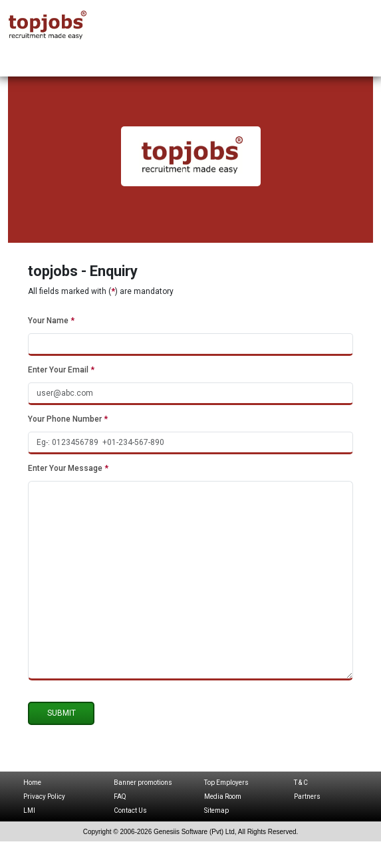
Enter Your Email (61, 370)
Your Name (51, 321)
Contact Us (130, 810)
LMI (29, 810)
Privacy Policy (44, 796)
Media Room (223, 796)
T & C (301, 783)
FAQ (120, 796)
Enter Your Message (68, 468)
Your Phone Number (68, 419)
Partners (307, 796)
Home (32, 783)
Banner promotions (143, 783)
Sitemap (216, 810)
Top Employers (226, 783)
